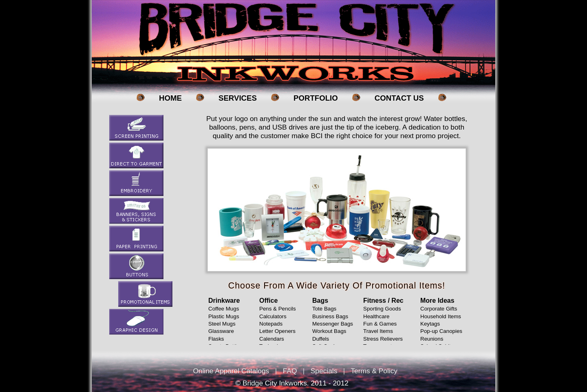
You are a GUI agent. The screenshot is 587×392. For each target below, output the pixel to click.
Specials (324, 371)
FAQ (290, 371)
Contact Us (399, 98)
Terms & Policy (374, 371)
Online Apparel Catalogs (231, 371)
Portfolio (316, 98)
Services (238, 98)
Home (170, 98)
